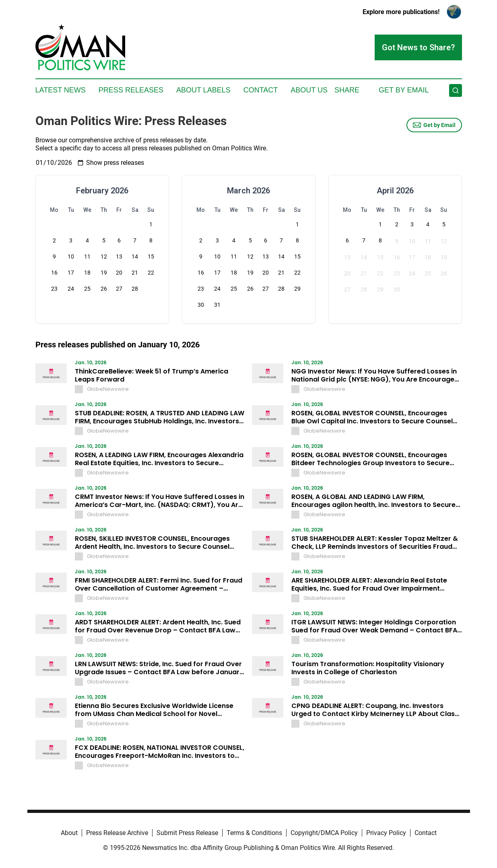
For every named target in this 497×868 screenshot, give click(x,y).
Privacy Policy (386, 833)
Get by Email (434, 125)
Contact (261, 90)
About (69, 833)
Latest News (61, 90)
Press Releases (131, 90)
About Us (309, 90)
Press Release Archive (117, 833)
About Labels (203, 90)
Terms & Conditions (254, 833)
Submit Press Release (187, 833)
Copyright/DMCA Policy (324, 833)
